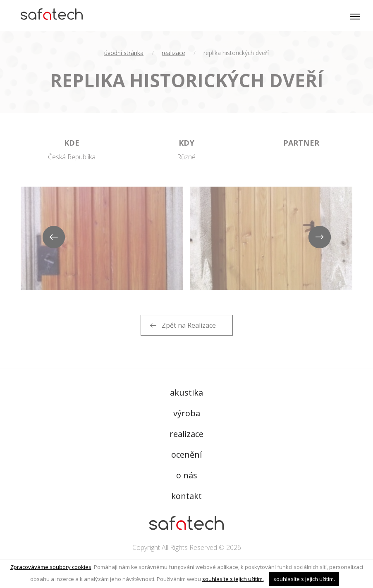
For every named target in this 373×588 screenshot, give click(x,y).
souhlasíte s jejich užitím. (233, 579)
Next (320, 238)
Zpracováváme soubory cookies (51, 567)
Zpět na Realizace (189, 325)
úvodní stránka (124, 53)
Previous (53, 238)
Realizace (173, 53)
